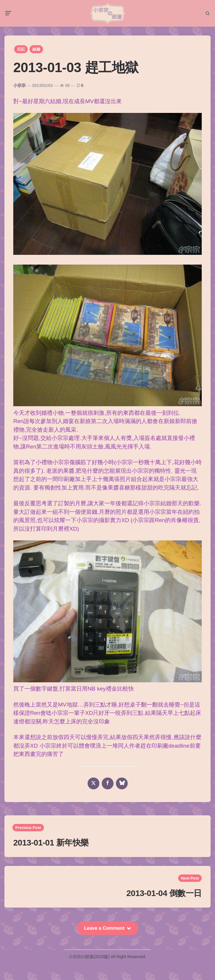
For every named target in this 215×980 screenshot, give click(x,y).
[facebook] (108, 783)
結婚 (36, 49)
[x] (93, 783)
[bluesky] (122, 783)
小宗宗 (19, 85)
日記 (21, 49)
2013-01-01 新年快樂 (51, 843)
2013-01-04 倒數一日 (164, 893)
